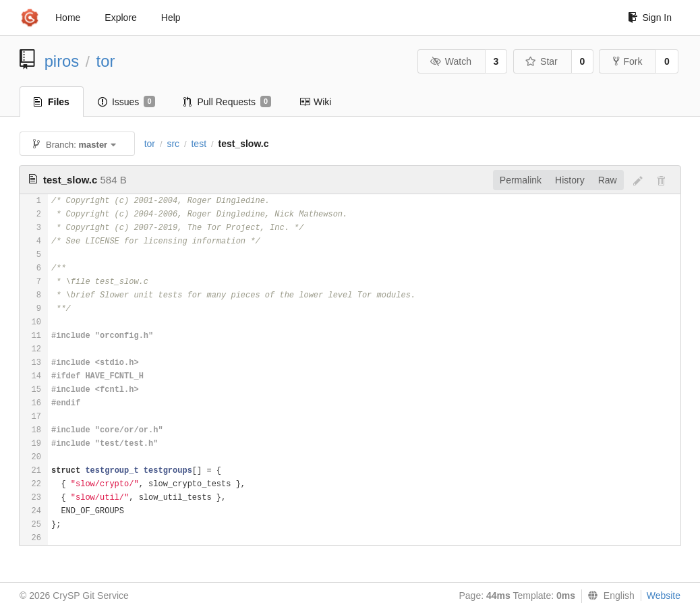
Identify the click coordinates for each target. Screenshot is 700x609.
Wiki (315, 102)
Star (542, 61)
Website (664, 596)
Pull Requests (228, 102)
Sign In (650, 18)
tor (106, 61)
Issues (126, 102)
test (199, 144)
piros (62, 61)
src (173, 144)
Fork (628, 61)
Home (68, 18)
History (570, 180)
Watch (450, 61)
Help (171, 18)
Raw (608, 180)
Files (52, 102)
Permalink (521, 180)
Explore (120, 18)
